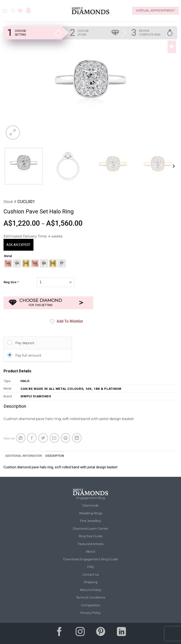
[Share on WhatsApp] (21, 438)
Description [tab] (55, 456)
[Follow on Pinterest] (101, 633)
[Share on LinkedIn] (77, 438)
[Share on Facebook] (32, 438)
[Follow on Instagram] (80, 633)
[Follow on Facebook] (60, 633)
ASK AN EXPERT (19, 245)
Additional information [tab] (24, 456)
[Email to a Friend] (54, 438)
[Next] (173, 166)
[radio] (8, 263)
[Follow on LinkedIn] (121, 633)
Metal (8, 256)
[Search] (13, 11)
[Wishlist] (20, 11)
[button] (5, 11)
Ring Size (10, 282)
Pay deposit (25, 343)
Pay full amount (28, 355)
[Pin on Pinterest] (66, 438)
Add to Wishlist (66, 321)
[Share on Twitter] (43, 438)
